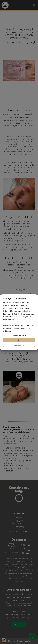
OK (19, 340)
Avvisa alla (19, 345)
